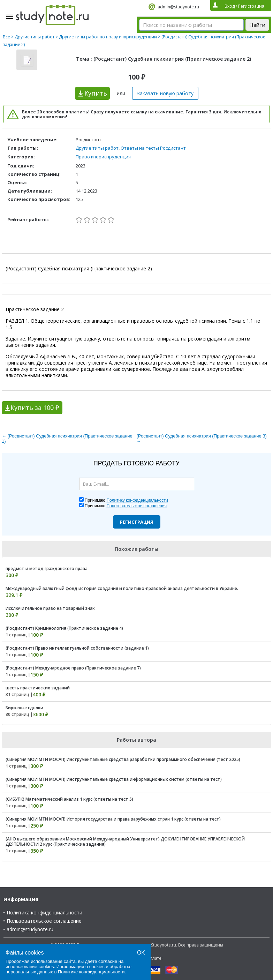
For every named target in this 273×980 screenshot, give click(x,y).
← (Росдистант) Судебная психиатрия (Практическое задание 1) (67, 439)
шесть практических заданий (38, 688)
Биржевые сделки (24, 708)
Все (6, 37)
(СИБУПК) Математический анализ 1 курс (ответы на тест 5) (69, 799)
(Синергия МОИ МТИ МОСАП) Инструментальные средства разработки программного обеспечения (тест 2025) (123, 759)
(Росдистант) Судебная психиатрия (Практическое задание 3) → (202, 439)
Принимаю (126, 500)
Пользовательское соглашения (136, 506)
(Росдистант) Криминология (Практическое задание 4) (64, 628)
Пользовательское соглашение (44, 921)
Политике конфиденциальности (91, 972)
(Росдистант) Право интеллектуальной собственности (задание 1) (77, 648)
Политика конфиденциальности (44, 912)
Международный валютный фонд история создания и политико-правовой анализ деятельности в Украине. (122, 588)
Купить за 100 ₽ (35, 407)
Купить (96, 93)
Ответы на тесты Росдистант (153, 148)
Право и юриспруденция (103, 157)
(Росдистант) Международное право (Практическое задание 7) (73, 668)
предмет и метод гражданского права (47, 568)
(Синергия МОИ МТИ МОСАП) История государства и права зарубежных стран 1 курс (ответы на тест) (113, 819)
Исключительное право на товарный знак (50, 608)
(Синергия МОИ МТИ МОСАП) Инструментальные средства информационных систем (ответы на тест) (114, 779)
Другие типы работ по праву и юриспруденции (108, 37)
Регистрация (137, 522)
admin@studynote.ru (178, 7)
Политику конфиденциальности (137, 500)
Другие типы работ (35, 37)
